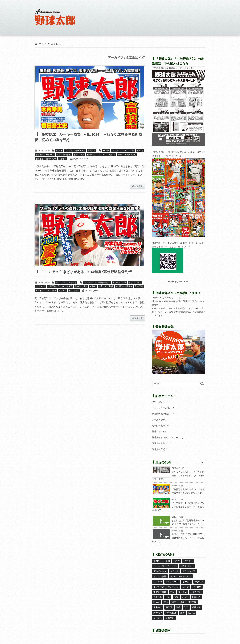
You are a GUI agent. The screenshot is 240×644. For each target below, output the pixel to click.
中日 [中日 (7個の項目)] (172, 592)
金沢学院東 (51, 159)
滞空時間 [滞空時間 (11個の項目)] (192, 602)
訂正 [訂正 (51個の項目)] (186, 607)
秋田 (120, 155)
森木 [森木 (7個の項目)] (166, 602)
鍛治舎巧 (62, 290)
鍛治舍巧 (62, 159)
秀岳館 (112, 155)
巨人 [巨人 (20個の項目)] (168, 597)
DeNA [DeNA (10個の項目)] (156, 561)
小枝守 (93, 286)
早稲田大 (50, 155)
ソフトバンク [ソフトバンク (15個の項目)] (187, 566)
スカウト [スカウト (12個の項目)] (172, 566)
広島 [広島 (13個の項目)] (176, 597)
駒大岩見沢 (74, 290)
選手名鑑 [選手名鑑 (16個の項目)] (196, 607)
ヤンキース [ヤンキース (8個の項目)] (159, 587)
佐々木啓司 (67, 286)
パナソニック (128, 150)
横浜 (111, 286)
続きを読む (137, 186)
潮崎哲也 (67, 155)
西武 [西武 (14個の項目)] (178, 607)
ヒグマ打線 (41, 286)
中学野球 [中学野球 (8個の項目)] (197, 587)
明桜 (59, 155)
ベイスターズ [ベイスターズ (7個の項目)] (172, 582)
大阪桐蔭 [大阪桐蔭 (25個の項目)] (158, 597)
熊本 (76, 155)
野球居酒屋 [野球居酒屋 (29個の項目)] (171, 613)
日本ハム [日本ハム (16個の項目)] (196, 597)
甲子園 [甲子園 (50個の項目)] (169, 607)
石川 (82, 155)
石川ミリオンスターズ (97, 155)
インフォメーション (162, 408)
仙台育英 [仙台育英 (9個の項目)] (182, 592)
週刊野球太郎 (158, 426)
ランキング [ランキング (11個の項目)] (173, 587)
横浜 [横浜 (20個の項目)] (182, 602)
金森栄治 (40, 159)
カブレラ (116, 150)
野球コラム (80, 150)
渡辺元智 (120, 286)
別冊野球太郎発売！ (162, 414)
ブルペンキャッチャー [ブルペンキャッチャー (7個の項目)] (181, 576)
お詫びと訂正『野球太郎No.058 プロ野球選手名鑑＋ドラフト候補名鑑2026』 (178, 538)
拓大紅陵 (103, 286)
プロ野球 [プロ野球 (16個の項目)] (158, 582)
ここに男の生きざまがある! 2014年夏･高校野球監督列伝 (86, 272)
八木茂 (140, 150)
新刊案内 (156, 420)
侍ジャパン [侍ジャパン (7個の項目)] (196, 592)
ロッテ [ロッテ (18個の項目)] (186, 587)
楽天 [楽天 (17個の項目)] (174, 602)
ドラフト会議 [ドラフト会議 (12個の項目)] (189, 571)
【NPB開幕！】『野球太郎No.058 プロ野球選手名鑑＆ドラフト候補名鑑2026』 (178, 507)
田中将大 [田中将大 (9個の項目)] (158, 607)
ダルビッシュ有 (120, 282)
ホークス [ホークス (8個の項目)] (187, 582)
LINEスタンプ (159, 402)
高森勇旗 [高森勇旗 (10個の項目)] (170, 618)
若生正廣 (139, 286)
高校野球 (92, 150)
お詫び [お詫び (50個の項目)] (177, 561)
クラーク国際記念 (102, 282)
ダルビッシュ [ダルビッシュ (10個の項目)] (160, 571)
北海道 (78, 286)
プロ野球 (69, 150)
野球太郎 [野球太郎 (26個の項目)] (158, 613)
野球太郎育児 (158, 449)
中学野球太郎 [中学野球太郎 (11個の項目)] (160, 592)
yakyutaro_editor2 (80, 159)
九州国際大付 (54, 286)
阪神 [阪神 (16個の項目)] (182, 613)
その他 (59, 150)
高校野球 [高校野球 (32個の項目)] (158, 618)
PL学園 (106, 150)
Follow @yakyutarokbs (179, 282)
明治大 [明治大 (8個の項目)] (157, 602)
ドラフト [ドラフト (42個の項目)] (174, 571)
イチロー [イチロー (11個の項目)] (188, 561)
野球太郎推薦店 (160, 443)
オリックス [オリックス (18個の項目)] (159, 566)
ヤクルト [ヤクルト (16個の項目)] (199, 582)
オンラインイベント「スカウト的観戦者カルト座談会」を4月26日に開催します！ (179, 475)
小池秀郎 (40, 155)
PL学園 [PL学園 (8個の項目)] (166, 561)
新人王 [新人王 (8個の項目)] (185, 597)
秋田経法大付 (130, 155)
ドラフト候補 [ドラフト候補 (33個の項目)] (160, 576)
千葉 (85, 286)
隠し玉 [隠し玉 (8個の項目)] (192, 613)
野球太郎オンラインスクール (166, 438)
